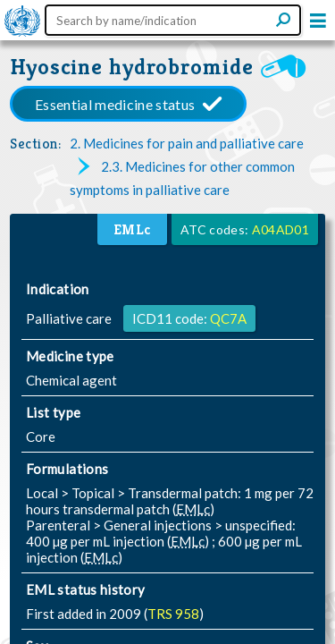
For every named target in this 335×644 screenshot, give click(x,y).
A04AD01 (281, 229)
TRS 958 (173, 614)
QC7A (228, 318)
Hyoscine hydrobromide (131, 67)
